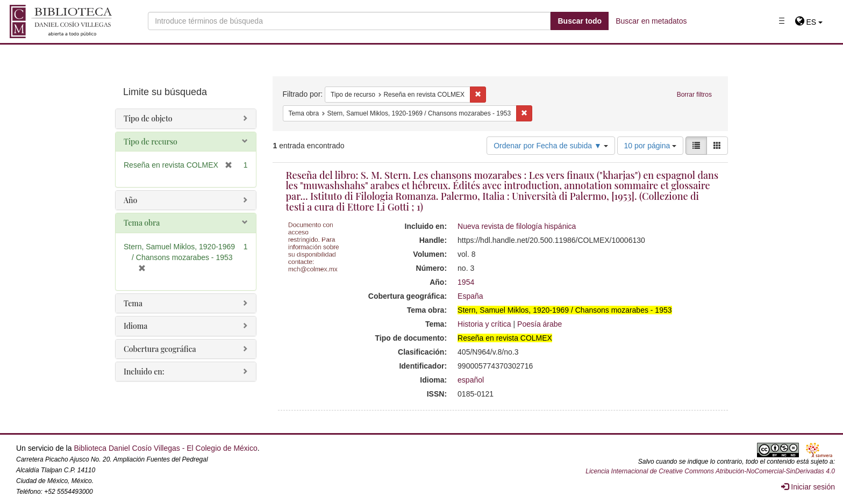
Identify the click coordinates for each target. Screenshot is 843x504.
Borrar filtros (694, 95)
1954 (466, 282)
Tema (133, 303)
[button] (809, 22)
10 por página (651, 146)
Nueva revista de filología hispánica (517, 226)
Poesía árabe (540, 324)
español (471, 380)
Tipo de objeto (148, 118)
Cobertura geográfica (160, 349)
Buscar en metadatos (651, 21)
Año (130, 200)
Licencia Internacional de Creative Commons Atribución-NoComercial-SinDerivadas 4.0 (710, 471)
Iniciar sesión (808, 487)
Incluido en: (144, 372)
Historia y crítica (484, 324)
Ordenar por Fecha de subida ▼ (551, 146)
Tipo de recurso (151, 142)
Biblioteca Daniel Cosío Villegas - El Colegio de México (165, 448)
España (470, 296)
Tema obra (142, 223)
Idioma (135, 326)
